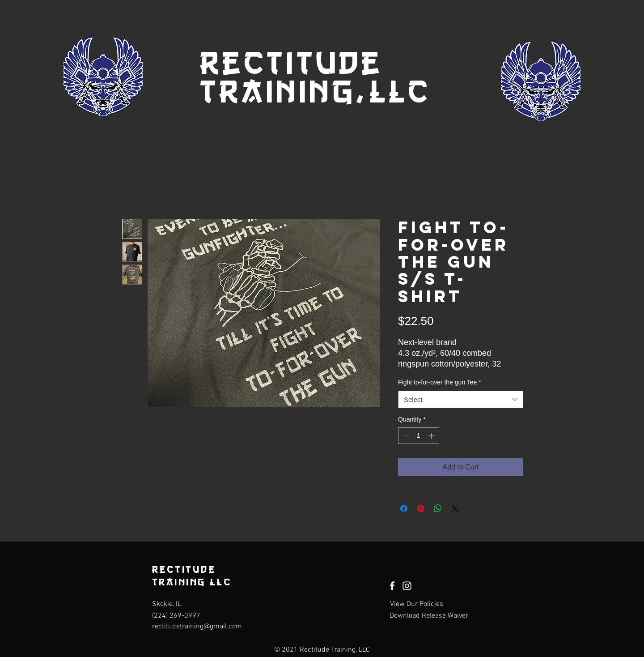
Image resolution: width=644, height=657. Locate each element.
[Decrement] (405, 436)
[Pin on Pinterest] (421, 508)
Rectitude (291, 62)
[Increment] (432, 436)
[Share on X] (455, 508)
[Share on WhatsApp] (438, 508)
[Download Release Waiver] (429, 616)
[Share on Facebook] (404, 508)
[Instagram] (407, 586)
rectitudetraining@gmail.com (197, 627)
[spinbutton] (419, 436)
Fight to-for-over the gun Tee (440, 382)
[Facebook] (392, 586)
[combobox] (461, 399)
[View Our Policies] (417, 604)
